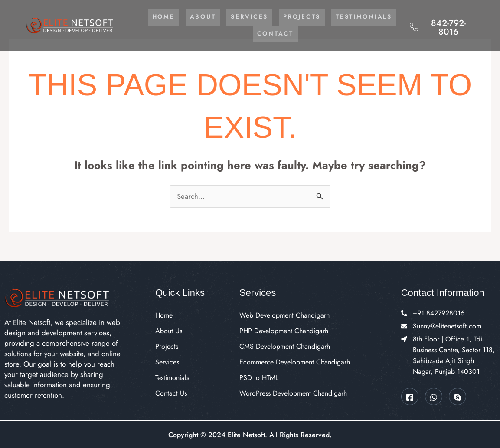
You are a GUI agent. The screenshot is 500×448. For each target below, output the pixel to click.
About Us (169, 330)
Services (284, 17)
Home (198, 17)
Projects (337, 17)
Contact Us (171, 392)
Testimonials (248, 33)
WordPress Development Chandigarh (293, 392)
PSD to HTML (259, 377)
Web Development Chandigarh (284, 314)
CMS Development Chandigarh (285, 346)
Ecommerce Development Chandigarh (295, 361)
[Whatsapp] (434, 396)
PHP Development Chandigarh (284, 330)
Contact (310, 33)
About (237, 17)
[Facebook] (410, 396)
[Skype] (458, 396)
